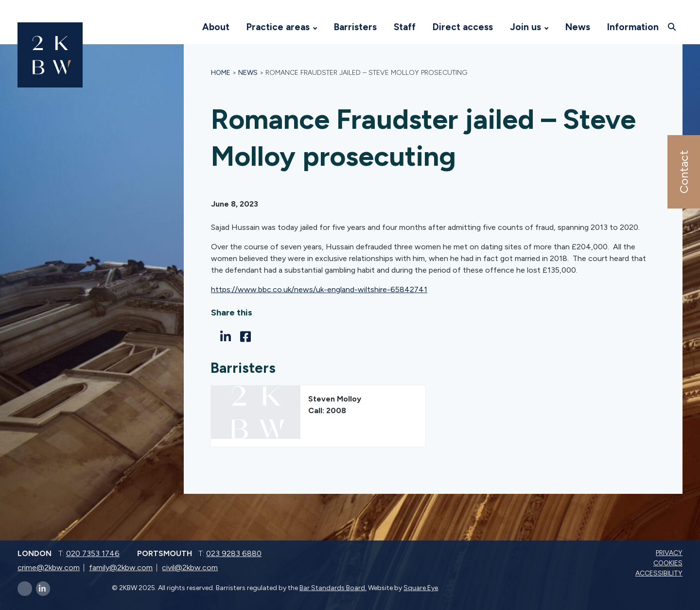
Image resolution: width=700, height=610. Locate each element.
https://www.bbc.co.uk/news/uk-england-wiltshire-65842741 (319, 289)
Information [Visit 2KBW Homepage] (633, 27)
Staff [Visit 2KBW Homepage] (405, 27)
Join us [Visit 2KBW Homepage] (525, 27)
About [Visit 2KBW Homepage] (216, 27)
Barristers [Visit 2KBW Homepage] (355, 27)
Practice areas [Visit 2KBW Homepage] (278, 27)
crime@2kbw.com (49, 567)
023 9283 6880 (234, 553)
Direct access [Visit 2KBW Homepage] (463, 27)
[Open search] (673, 27)
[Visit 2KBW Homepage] (184, 27)
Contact (683, 172)
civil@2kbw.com (190, 567)
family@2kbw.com (121, 567)
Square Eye (421, 588)
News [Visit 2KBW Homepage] (578, 27)
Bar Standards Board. (333, 588)
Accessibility (660, 573)
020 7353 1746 (93, 553)
